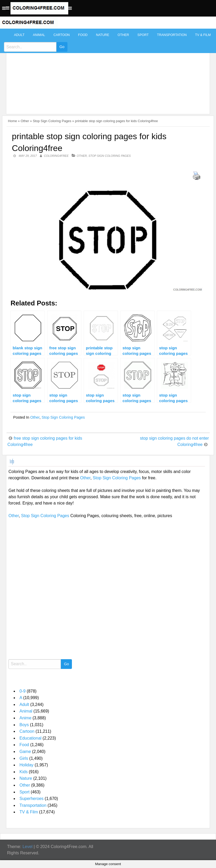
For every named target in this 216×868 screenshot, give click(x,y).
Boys (24, 725)
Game (25, 752)
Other (123, 35)
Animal (39, 35)
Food (83, 35)
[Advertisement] (107, 69)
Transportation (172, 35)
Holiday (26, 765)
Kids (23, 772)
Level (28, 847)
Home (12, 121)
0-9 (22, 691)
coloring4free (56, 156)
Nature (103, 35)
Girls (24, 758)
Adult (19, 35)
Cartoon (62, 35)
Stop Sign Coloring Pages (52, 121)
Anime (25, 718)
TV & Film (203, 35)
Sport (143, 35)
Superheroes (31, 799)
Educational (30, 738)
